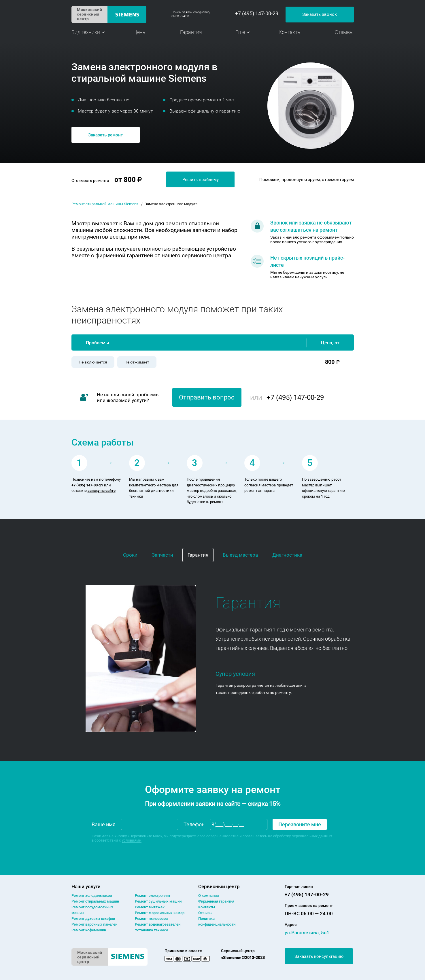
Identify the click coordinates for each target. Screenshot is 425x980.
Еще (240, 32)
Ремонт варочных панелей (94, 924)
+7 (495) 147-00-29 (257, 14)
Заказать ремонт (105, 135)
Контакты (290, 32)
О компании (208, 896)
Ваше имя (104, 824)
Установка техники (151, 930)
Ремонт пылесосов (151, 919)
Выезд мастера (240, 555)
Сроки (130, 555)
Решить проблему (201, 180)
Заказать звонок (320, 14)
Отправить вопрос (207, 397)
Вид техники (86, 32)
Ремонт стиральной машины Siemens (105, 204)
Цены (140, 32)
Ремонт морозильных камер (160, 913)
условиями (132, 840)
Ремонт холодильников (92, 896)
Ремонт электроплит (153, 896)
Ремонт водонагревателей (158, 924)
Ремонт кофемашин (89, 930)
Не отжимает (137, 362)
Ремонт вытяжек (150, 907)
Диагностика (287, 555)
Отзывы (344, 32)
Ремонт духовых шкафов (93, 919)
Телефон (194, 824)
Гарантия (191, 32)
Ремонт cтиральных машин (95, 901)
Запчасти (163, 555)
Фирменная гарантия (216, 901)
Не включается (93, 362)
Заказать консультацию (319, 956)
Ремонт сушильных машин (158, 901)
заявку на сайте (102, 491)
